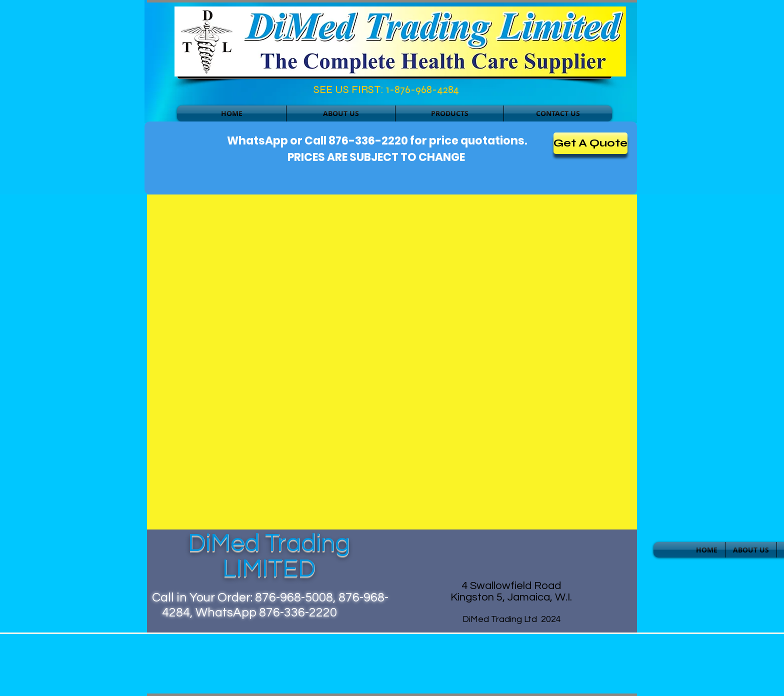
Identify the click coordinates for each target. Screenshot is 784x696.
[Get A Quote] (590, 143)
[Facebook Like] (220, 92)
